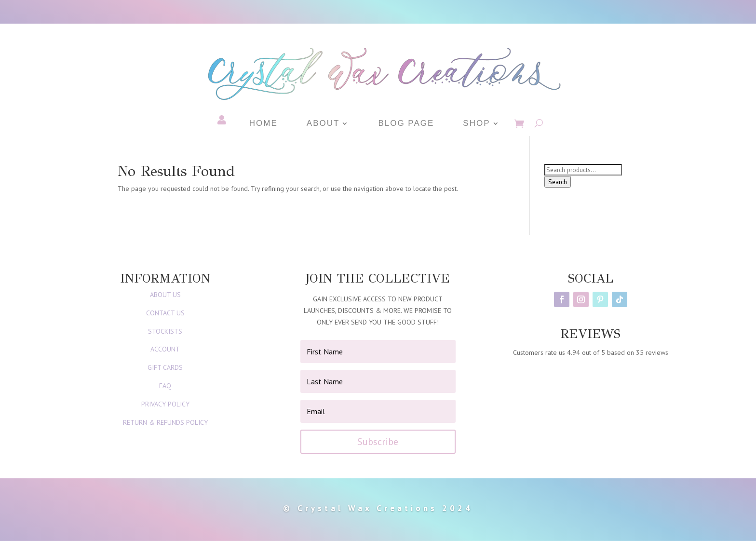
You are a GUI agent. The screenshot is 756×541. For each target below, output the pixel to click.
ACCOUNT (165, 349)
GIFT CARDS (165, 367)
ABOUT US (165, 295)
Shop (476, 124)
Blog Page (406, 124)
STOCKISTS (165, 331)
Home (263, 124)
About (323, 124)
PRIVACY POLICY (165, 404)
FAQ (165, 386)
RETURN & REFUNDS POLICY (165, 422)
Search (558, 182)
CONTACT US (165, 313)
